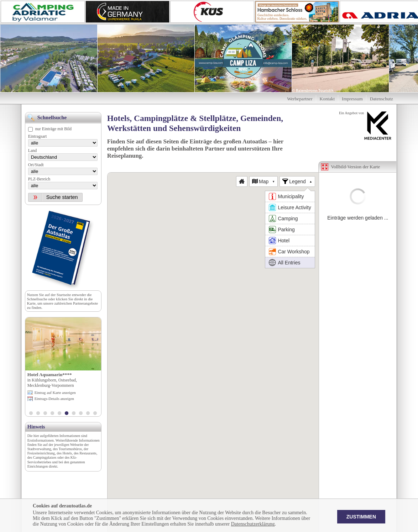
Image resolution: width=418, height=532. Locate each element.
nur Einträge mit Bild (53, 129)
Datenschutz (382, 99)
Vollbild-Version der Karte (356, 167)
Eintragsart (38, 136)
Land (33, 151)
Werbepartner (300, 99)
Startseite (64, 295)
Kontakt (327, 99)
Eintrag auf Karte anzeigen (55, 393)
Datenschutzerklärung (253, 524)
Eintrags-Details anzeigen (54, 399)
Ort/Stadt (36, 165)
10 (95, 414)
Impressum (352, 99)
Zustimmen (361, 517)
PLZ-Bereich (39, 179)
